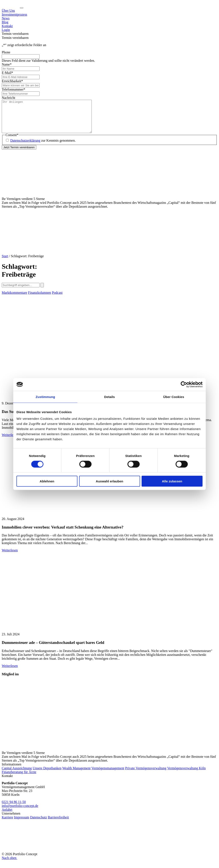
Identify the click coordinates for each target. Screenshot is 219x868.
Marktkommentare (14, 299)
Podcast (57, 299)
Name (7, 64)
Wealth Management (76, 775)
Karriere (7, 824)
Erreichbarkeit (12, 81)
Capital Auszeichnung (17, 775)
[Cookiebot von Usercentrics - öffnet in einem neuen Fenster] (184, 384)
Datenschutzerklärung (25, 147)
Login (6, 30)
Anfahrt (7, 816)
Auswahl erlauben (109, 481)
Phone (6, 52)
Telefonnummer (13, 89)
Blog (5, 22)
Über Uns (8, 11)
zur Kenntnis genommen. (43, 147)
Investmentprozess (14, 14)
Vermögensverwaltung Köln (186, 775)
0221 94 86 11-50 (14, 808)
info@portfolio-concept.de (20, 812)
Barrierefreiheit (58, 824)
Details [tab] (109, 397)
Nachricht (8, 98)
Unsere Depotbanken (47, 775)
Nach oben (10, 864)
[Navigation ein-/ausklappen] (22, 8)
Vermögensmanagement (108, 775)
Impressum (21, 824)
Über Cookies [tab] (174, 397)
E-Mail (7, 73)
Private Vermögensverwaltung (146, 775)
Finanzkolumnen (40, 299)
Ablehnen (47, 481)
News (6, 18)
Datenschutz (38, 824)
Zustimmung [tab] (45, 397)
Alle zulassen (172, 481)
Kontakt (7, 26)
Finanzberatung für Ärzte (19, 778)
